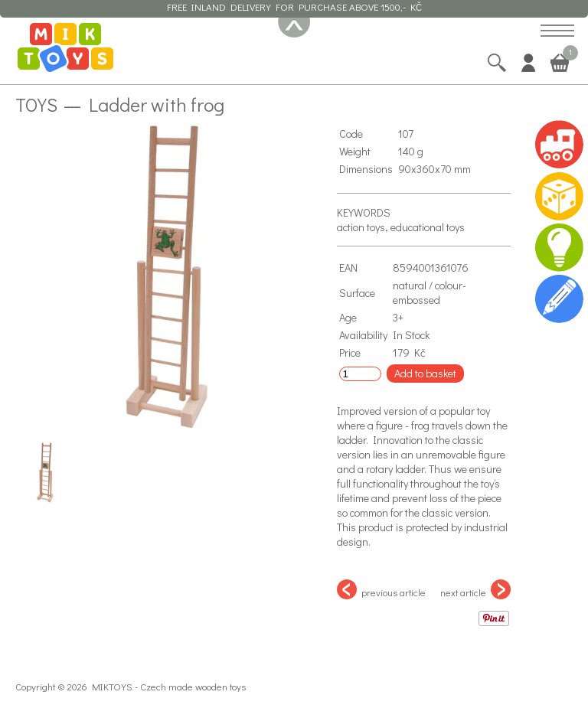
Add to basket (425, 373)
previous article (381, 589)
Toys (36, 104)
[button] (557, 32)
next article (475, 589)
